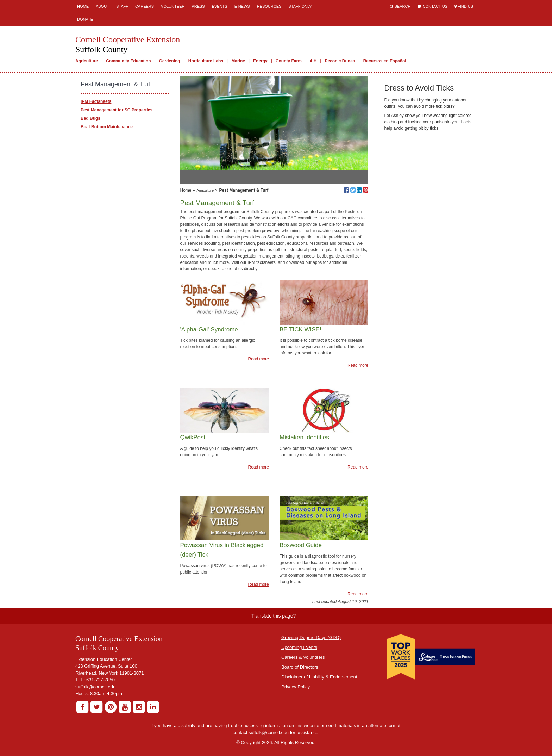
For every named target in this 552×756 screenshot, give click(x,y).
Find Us (465, 6)
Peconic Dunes (340, 61)
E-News (242, 6)
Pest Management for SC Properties (117, 110)
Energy (260, 61)
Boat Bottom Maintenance (107, 127)
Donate (85, 19)
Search (403, 6)
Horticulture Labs (206, 61)
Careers (145, 6)
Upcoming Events (299, 647)
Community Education (128, 61)
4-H (313, 61)
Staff (122, 6)
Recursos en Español (385, 61)
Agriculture (87, 61)
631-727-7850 (101, 680)
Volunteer (173, 6)
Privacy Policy (296, 687)
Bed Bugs (90, 118)
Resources (269, 6)
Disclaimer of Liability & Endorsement (319, 677)
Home (83, 6)
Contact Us (435, 6)
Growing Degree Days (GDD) (311, 637)
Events (220, 6)
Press (198, 6)
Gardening (170, 61)
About (102, 6)
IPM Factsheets (96, 101)
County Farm (289, 61)
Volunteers (314, 657)
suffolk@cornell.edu (95, 687)
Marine (238, 61)
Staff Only (300, 6)
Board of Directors (300, 667)
